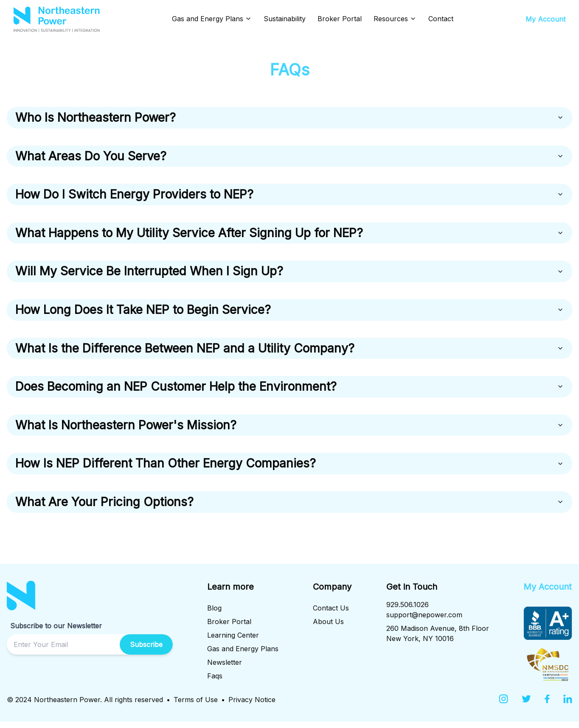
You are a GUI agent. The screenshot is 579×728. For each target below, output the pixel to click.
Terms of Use (196, 706)
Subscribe (146, 651)
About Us (328, 628)
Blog (214, 614)
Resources (395, 19)
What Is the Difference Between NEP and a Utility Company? (289, 352)
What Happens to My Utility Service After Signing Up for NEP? (289, 235)
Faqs (215, 682)
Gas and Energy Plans (212, 19)
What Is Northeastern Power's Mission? (289, 430)
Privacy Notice (252, 706)
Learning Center (233, 641)
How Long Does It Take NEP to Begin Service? (289, 313)
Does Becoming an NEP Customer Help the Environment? (289, 391)
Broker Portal (340, 19)
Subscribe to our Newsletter (56, 632)
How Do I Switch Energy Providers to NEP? (289, 196)
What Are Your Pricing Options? (289, 508)
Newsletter (225, 669)
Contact (441, 19)
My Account (545, 19)
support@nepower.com (424, 621)
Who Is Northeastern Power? (289, 118)
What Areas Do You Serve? (289, 157)
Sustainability (285, 19)
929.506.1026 (408, 611)
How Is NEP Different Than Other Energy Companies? (289, 469)
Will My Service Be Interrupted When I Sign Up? (289, 274)
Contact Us (331, 614)
